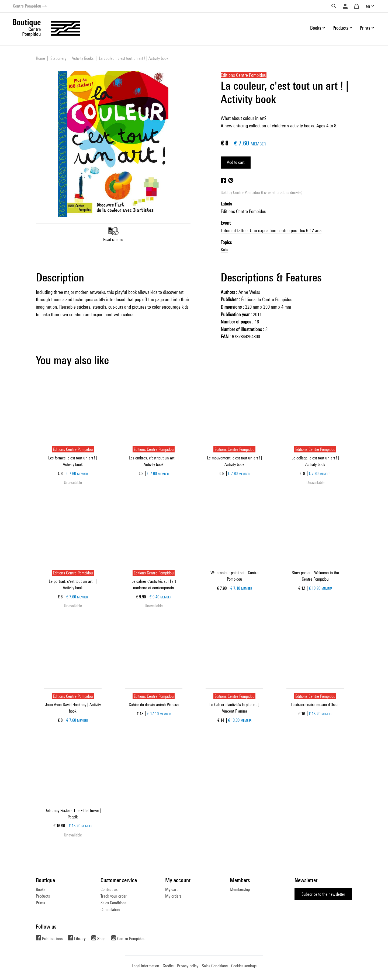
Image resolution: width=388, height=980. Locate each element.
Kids (224, 250)
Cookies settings (244, 966)
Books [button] (316, 28)
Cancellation (110, 910)
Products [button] (340, 28)
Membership (240, 889)
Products (43, 896)
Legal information (145, 966)
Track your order (114, 896)
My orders (173, 896)
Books (41, 889)
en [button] (368, 6)
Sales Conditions (113, 903)
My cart (171, 889)
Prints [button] (365, 28)
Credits (168, 966)
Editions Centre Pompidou (244, 211)
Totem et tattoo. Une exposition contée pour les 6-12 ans (271, 230)
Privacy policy (188, 966)
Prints (40, 903)
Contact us (109, 889)
